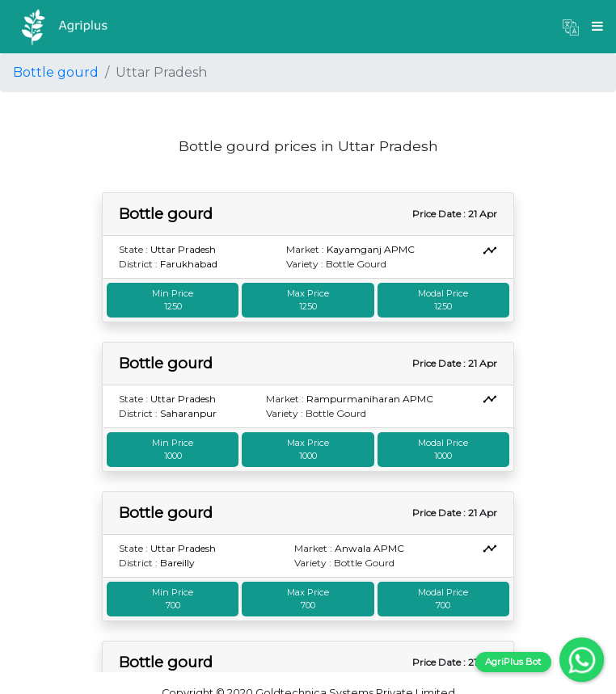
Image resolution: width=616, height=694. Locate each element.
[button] (571, 27)
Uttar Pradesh (183, 249)
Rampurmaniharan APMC (370, 399)
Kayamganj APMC (371, 249)
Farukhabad (189, 264)
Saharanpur (188, 413)
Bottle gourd (56, 72)
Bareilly (177, 563)
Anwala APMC (369, 548)
